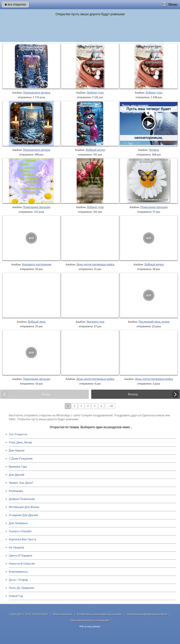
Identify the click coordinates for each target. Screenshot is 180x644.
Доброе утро (95, 93)
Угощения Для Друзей (23, 515)
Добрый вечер (95, 150)
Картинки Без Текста (22, 539)
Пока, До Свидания (21, 588)
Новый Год (16, 596)
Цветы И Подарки (20, 556)
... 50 (110, 406)
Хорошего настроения (37, 264)
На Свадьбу (17, 547)
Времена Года (18, 467)
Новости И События (22, 564)
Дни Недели (17, 451)
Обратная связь (63, 614)
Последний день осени (154, 322)
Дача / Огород (18, 580)
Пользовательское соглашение (90, 620)
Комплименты (18, 572)
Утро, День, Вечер (20, 442)
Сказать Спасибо (20, 531)
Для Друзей (17, 475)
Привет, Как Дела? (21, 483)
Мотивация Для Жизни (24, 507)
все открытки (15, 4)
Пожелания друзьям (37, 207)
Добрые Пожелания (22, 499)
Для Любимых (18, 523)
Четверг (154, 150)
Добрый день (37, 322)
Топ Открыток (18, 434)
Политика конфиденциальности (147, 614)
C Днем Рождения (21, 459)
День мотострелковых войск (95, 264)
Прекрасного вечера (37, 93)
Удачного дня (95, 322)
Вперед (133, 394)
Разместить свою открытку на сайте (100, 614)
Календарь (16, 491)
